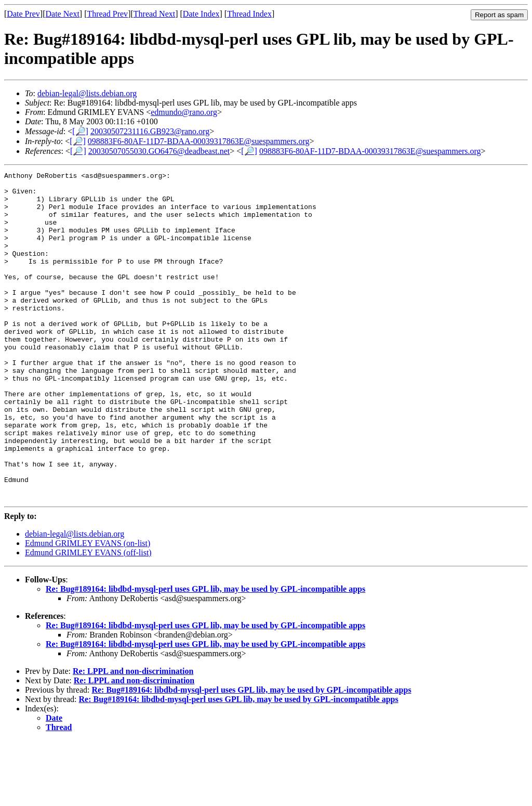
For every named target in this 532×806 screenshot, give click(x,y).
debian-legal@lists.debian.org (87, 93)
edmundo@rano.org (184, 112)
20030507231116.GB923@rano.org (150, 131)
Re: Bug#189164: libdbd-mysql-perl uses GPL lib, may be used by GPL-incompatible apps (205, 654)
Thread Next (154, 14)
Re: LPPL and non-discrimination (133, 737)
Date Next (63, 14)
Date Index (201, 14)
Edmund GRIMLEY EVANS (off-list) (88, 618)
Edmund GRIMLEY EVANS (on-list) (88, 609)
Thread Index (249, 14)
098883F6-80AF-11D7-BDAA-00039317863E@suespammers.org (199, 141)
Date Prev (23, 14)
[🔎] (80, 131)
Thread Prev (107, 14)
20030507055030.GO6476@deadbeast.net (159, 151)
